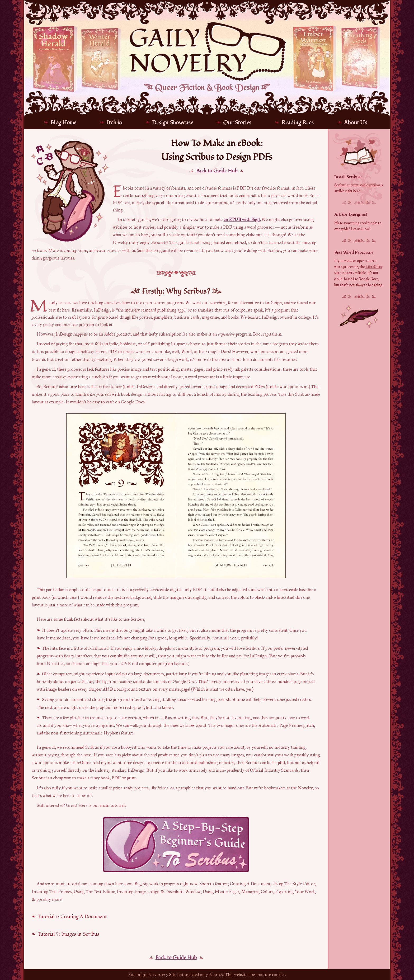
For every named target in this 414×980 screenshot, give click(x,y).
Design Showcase (173, 123)
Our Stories (237, 123)
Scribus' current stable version (357, 185)
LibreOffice (374, 267)
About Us (356, 123)
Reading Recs (298, 123)
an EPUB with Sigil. (242, 220)
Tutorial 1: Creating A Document (72, 917)
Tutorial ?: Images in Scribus (69, 934)
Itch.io (114, 123)
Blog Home (63, 123)
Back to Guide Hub (217, 171)
